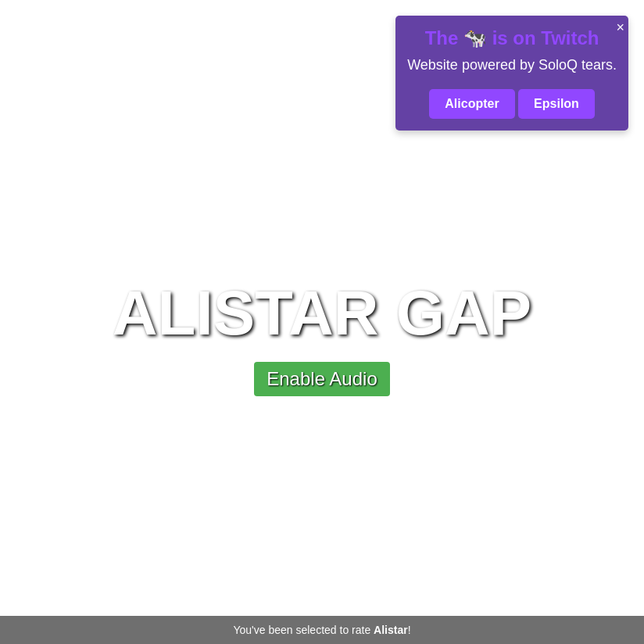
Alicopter (472, 104)
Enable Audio (322, 379)
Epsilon (556, 104)
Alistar (391, 630)
